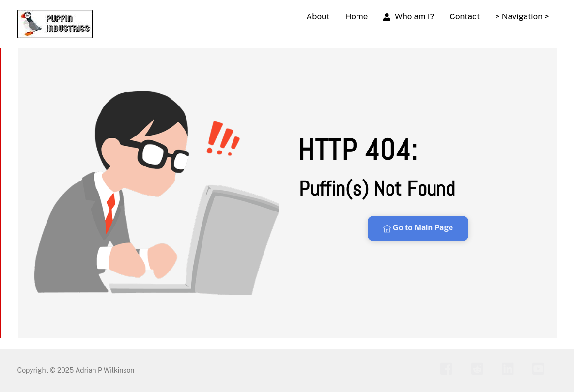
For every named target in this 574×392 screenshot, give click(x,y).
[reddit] (480, 368)
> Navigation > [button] (522, 16)
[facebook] (449, 368)
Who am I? (409, 16)
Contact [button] (465, 16)
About (318, 16)
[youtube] (541, 368)
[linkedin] (510, 368)
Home (356, 16)
